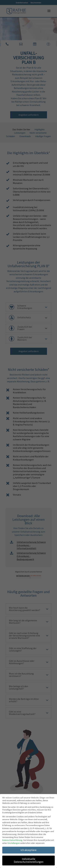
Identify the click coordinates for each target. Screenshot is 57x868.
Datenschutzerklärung (12, 839)
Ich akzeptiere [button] (28, 849)
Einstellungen (14, 842)
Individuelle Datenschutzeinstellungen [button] (29, 860)
